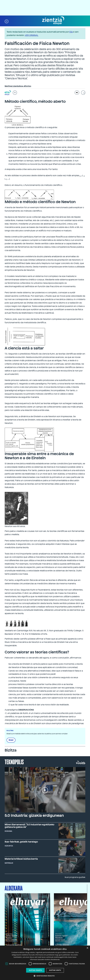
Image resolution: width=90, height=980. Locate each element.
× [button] (87, 948)
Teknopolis (14, 762)
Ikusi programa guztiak (75, 877)
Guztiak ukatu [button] (55, 970)
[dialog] (45, 963)
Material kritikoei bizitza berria (21, 859)
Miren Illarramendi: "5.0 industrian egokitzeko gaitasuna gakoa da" (29, 826)
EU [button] (15, 93)
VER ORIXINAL (32, 35)
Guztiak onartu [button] (35, 970)
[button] (7, 21)
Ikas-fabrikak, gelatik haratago (21, 842)
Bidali (11, 740)
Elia (71, 32)
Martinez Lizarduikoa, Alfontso (18, 86)
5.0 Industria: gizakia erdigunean (34, 815)
